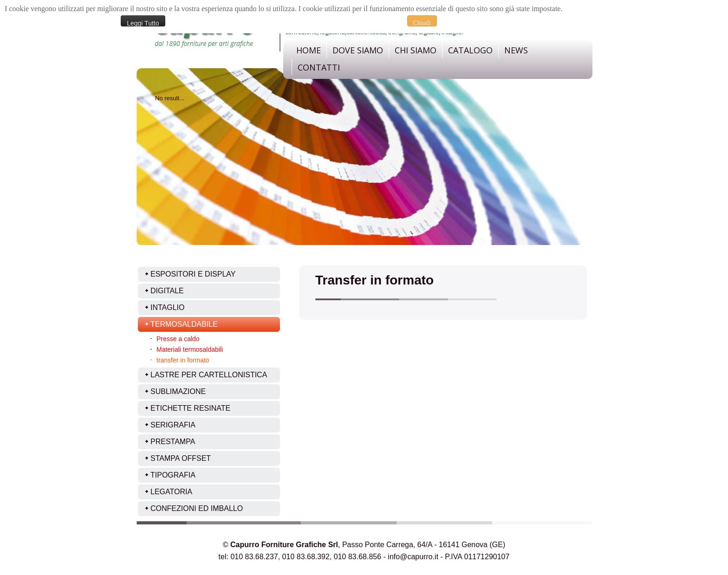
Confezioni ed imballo (197, 508)
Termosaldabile (184, 324)
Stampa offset (181, 458)
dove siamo (358, 50)
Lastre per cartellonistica (209, 375)
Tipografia (173, 475)
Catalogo (470, 50)
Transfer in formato (374, 280)
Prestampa (173, 442)
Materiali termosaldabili (190, 349)
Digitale (167, 291)
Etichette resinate (190, 408)
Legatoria (171, 492)
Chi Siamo (416, 50)
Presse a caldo (178, 339)
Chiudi (422, 23)
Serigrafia (173, 425)
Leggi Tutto (143, 23)
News (516, 50)
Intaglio (168, 307)
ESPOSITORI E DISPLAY (193, 274)
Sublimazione (178, 391)
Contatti (319, 67)
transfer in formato (183, 360)
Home (309, 50)
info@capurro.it (413, 557)
